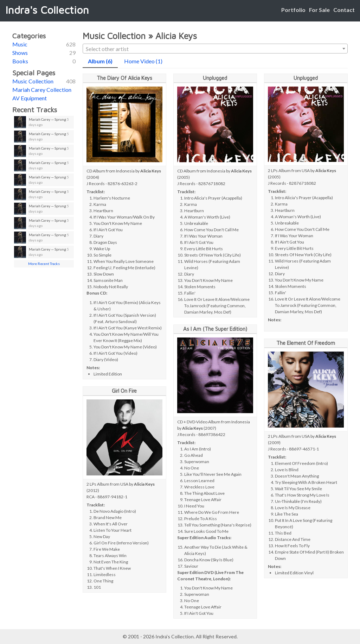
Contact (344, 10)
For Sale (319, 10)
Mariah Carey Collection (42, 90)
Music (20, 44)
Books (20, 61)
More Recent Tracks (44, 264)
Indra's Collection (47, 10)
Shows (20, 53)
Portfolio (293, 10)
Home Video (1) (143, 61)
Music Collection (33, 81)
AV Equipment (30, 98)
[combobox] (215, 49)
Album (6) (100, 61)
